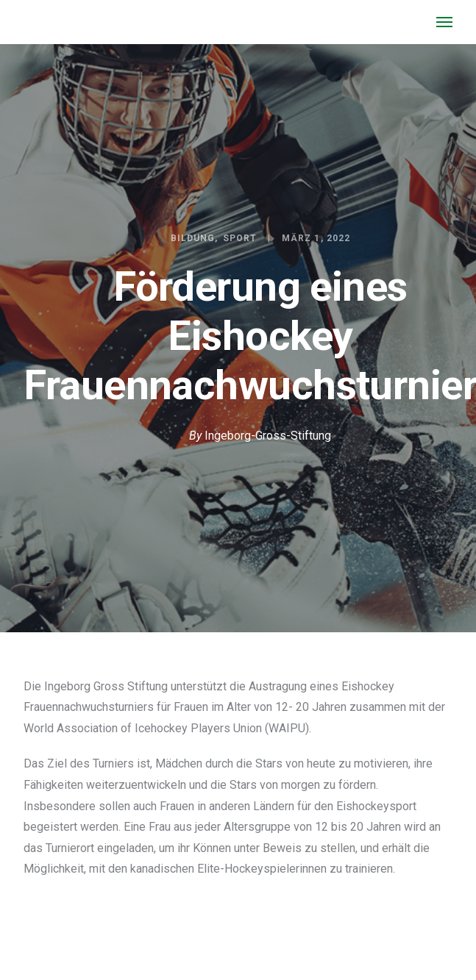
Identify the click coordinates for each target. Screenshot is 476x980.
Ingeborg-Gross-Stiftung (268, 436)
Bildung (193, 238)
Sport (240, 238)
